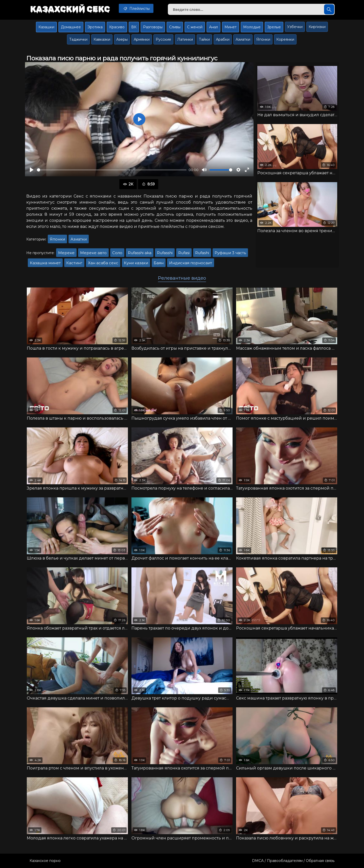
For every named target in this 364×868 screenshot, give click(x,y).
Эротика (95, 27)
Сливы (175, 27)
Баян (159, 263)
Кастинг (74, 263)
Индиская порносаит (191, 263)
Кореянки (285, 39)
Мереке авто (93, 253)
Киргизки (317, 27)
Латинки (185, 39)
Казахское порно (45, 861)
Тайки (204, 39)
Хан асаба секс (103, 263)
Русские (163, 39)
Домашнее (71, 27)
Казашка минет (45, 263)
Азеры (122, 39)
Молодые (252, 27)
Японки (263, 39)
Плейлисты (136, 8)
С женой (195, 27)
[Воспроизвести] (32, 170)
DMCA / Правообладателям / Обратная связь (293, 861)
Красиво (117, 27)
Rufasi (184, 253)
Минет (231, 27)
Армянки (142, 39)
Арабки (223, 39)
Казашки (46, 27)
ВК (134, 27)
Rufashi (202, 253)
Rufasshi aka (140, 253)
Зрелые (274, 27)
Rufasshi (165, 253)
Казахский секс (70, 9)
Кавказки (102, 39)
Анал (213, 27)
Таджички (78, 39)
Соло (117, 253)
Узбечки (295, 27)
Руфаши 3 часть (230, 253)
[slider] (112, 170)
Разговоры (153, 27)
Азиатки (243, 39)
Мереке (66, 253)
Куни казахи (136, 263)
